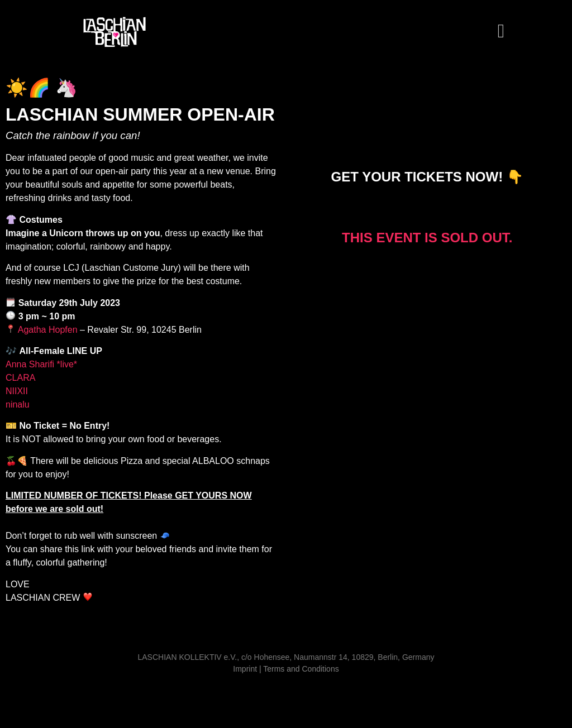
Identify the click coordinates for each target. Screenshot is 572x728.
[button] (501, 32)
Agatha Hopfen (46, 330)
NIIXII (18, 391)
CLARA (22, 378)
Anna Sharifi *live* (44, 364)
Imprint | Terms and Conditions (286, 669)
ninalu (18, 404)
